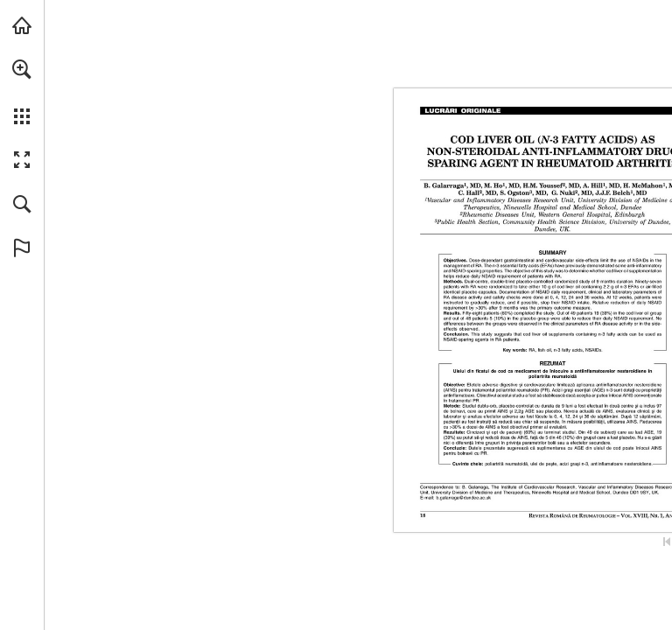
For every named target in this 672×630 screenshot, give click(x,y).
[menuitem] (22, 92)
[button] (22, 69)
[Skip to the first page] (667, 542)
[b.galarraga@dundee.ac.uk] (464, 498)
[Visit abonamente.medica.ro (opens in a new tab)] (22, 25)
